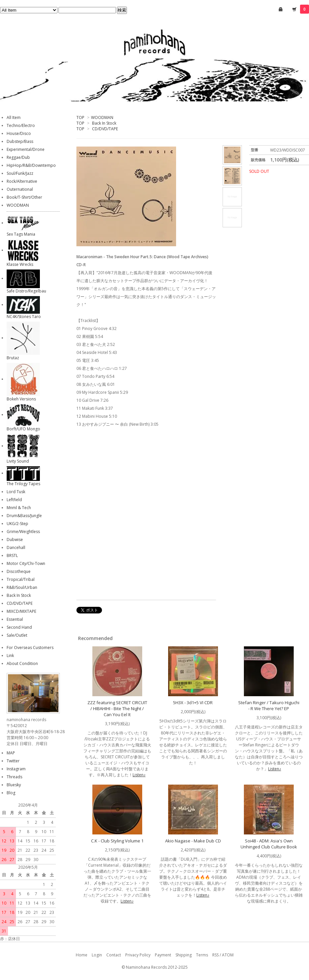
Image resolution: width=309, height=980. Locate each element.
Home (82, 955)
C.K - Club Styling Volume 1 (117, 841)
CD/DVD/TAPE (105, 129)
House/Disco (19, 133)
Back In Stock (104, 123)
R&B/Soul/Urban (22, 587)
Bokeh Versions (21, 399)
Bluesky (14, 785)
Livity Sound (18, 461)
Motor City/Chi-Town (26, 563)
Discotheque (19, 571)
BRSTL (12, 555)
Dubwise (15, 540)
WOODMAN (102, 117)
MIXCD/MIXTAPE (21, 611)
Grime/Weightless (23, 532)
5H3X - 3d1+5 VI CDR (193, 703)
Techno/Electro (21, 125)
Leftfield (14, 500)
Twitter (13, 761)
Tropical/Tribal (21, 579)
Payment (163, 955)
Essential (15, 619)
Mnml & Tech (19, 508)
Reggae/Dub (18, 157)
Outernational (20, 189)
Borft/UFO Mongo (23, 429)
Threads (14, 777)
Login (97, 955)
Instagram (16, 769)
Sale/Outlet (17, 635)
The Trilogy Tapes (23, 484)
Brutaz (13, 358)
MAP (11, 753)
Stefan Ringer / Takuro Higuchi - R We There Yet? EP (269, 706)
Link (10, 655)
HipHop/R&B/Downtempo (31, 165)
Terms (202, 955)
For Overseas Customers (30, 648)
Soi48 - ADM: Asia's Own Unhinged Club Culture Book (269, 844)
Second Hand (19, 627)
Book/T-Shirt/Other (24, 197)
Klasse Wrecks (20, 264)
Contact (114, 955)
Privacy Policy (138, 955)
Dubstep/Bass (20, 141)
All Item (14, 117)
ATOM (228, 955)
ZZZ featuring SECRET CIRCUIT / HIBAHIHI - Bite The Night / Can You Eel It (117, 708)
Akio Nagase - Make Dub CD (193, 841)
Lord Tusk (16, 492)
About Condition (22, 663)
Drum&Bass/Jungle (24, 516)
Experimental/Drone (26, 149)
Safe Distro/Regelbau (26, 291)
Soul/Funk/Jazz (20, 173)
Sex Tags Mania (21, 234)
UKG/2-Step (17, 524)
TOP (80, 117)
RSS (215, 955)
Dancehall (16, 547)
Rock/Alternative (22, 181)
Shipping (184, 955)
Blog (11, 793)
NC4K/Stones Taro (24, 317)
